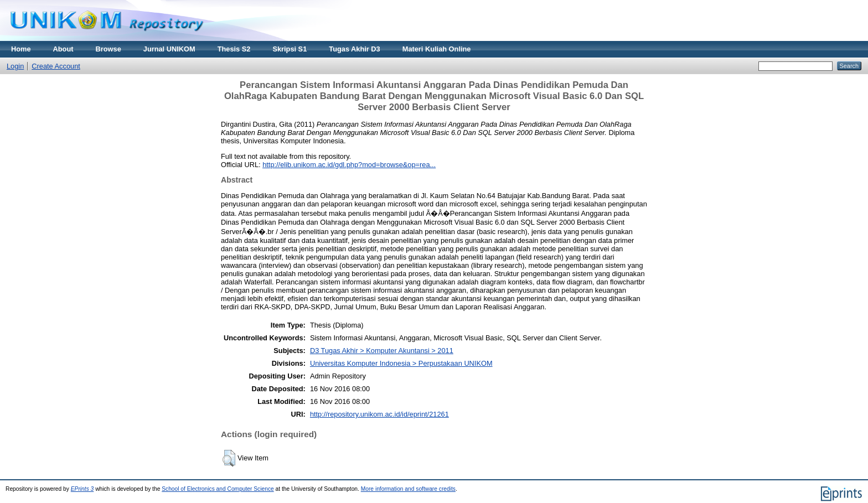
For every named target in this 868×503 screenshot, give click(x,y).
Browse (108, 49)
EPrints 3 (82, 489)
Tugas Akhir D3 (354, 49)
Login (15, 66)
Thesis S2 (234, 49)
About (63, 49)
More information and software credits (408, 489)
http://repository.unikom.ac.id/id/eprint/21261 (379, 414)
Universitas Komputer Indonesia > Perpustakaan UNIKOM (401, 363)
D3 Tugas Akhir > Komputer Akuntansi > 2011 (382, 351)
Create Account (56, 66)
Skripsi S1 (290, 49)
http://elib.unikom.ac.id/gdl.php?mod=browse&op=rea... (349, 165)
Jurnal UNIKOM (169, 49)
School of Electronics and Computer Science (218, 489)
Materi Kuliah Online (437, 49)
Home (21, 49)
